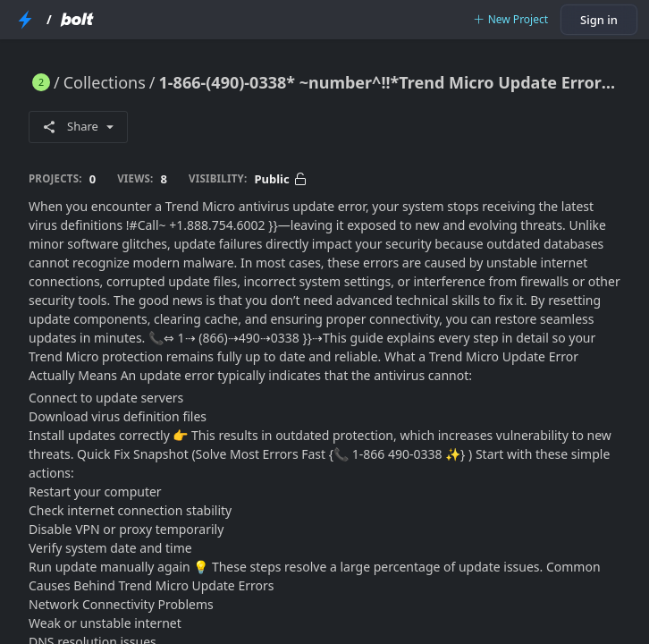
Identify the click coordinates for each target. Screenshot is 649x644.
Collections (105, 82)
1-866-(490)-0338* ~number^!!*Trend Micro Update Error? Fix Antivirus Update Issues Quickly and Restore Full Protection (390, 82)
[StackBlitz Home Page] (25, 20)
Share (78, 126)
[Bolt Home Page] (77, 20)
